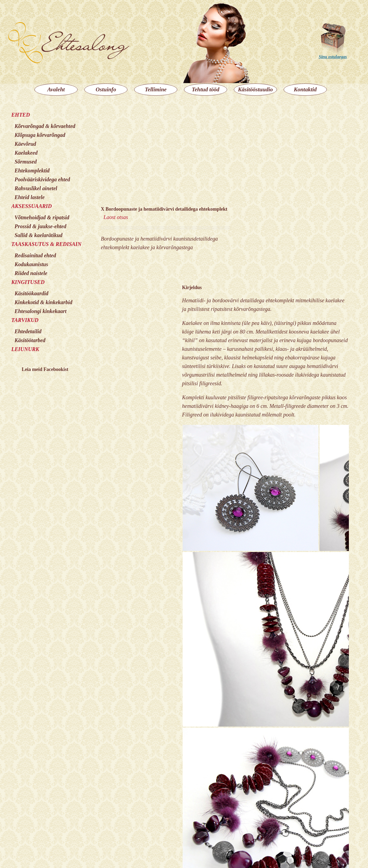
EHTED (21, 115)
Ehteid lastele (30, 197)
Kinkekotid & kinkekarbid (43, 302)
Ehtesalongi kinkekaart (41, 311)
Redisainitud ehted (35, 255)
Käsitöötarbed (30, 340)
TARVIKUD (25, 320)
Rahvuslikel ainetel (36, 188)
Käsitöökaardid (32, 293)
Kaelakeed (26, 153)
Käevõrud (25, 144)
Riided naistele (31, 273)
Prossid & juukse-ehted (40, 226)
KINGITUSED (28, 282)
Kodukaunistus (31, 264)
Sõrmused (26, 162)
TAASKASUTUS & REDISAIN (46, 244)
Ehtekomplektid (32, 171)
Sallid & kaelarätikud (39, 235)
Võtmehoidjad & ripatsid (42, 217)
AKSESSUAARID (32, 206)
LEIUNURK (25, 349)
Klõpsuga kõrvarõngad (40, 135)
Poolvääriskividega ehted (42, 179)
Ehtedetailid (28, 331)
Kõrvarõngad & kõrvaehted (45, 126)
